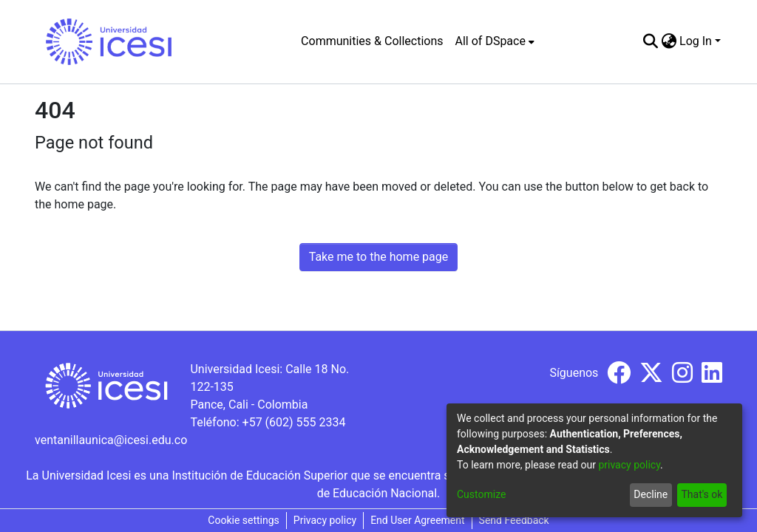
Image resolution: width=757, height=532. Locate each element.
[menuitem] (495, 41)
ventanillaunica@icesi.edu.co (111, 440)
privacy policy (629, 465)
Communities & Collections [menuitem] (372, 41)
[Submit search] (650, 41)
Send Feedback (514, 520)
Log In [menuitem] (696, 41)
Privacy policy (325, 520)
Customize (481, 494)
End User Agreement (417, 520)
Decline (651, 494)
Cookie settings (244, 520)
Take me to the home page (379, 257)
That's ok (702, 494)
